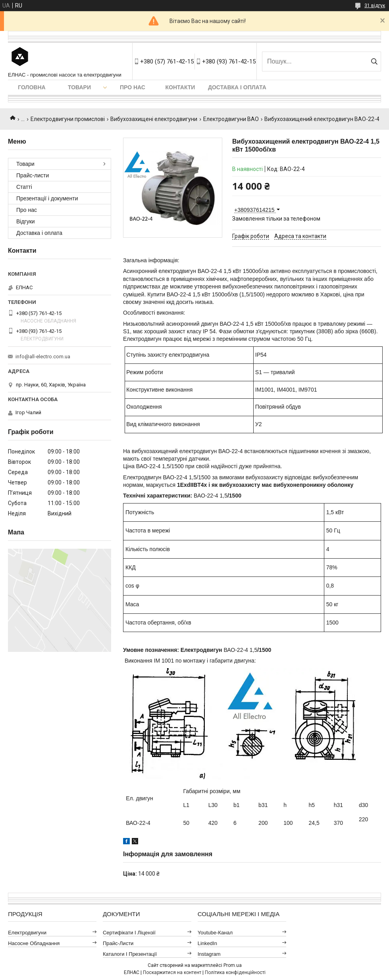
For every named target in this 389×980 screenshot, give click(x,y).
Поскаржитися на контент (172, 972)
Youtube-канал (215, 933)
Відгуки (26, 221)
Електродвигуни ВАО (231, 119)
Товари (79, 87)
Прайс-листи (33, 175)
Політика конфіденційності (235, 972)
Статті (24, 187)
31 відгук (375, 6)
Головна (32, 87)
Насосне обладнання (34, 943)
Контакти (180, 87)
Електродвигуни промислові (68, 119)
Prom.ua (233, 965)
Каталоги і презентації (130, 954)
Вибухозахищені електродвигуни (154, 119)
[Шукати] (374, 61)
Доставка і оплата (237, 87)
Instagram (209, 954)
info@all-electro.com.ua (43, 356)
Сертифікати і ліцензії (129, 933)
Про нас (133, 87)
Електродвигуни (27, 933)
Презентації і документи (47, 198)
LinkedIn (207, 943)
